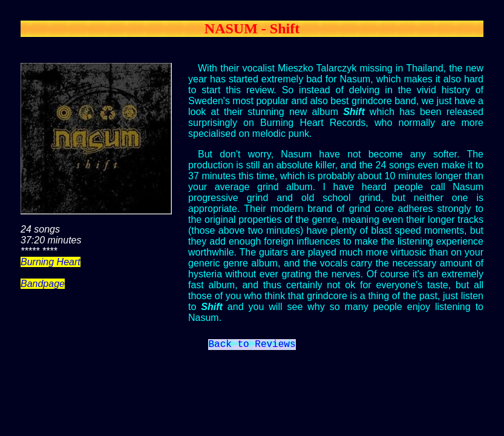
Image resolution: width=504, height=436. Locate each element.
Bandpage (43, 284)
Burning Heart (51, 262)
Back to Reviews (252, 346)
